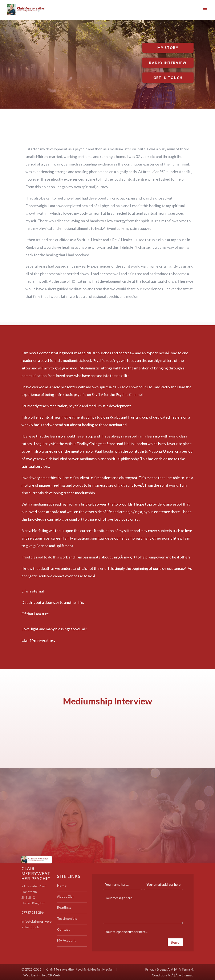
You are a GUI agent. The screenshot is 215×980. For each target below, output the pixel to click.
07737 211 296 (33, 912)
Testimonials (67, 918)
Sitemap (188, 975)
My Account (66, 940)
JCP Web (53, 975)
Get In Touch (168, 78)
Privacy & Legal (156, 969)
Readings (64, 907)
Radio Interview (168, 63)
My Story (168, 48)
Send (175, 942)
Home (62, 885)
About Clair (66, 896)
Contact (63, 929)
